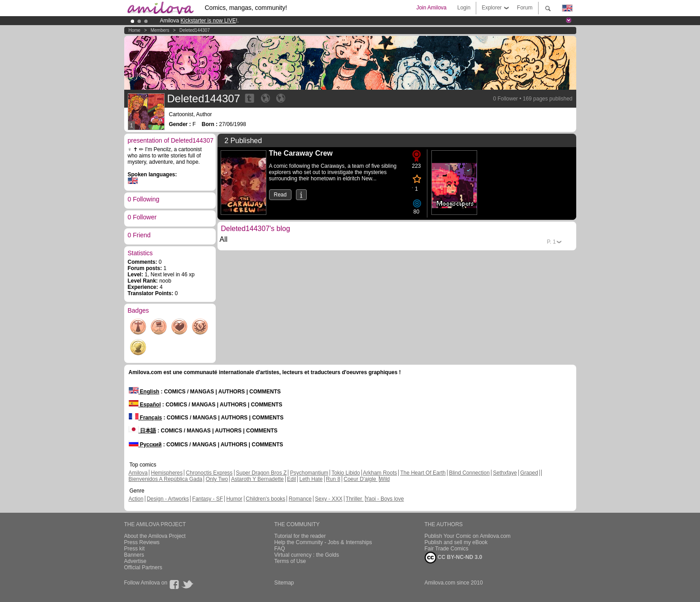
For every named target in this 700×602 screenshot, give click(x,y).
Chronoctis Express (209, 473)
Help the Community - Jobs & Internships (323, 542)
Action (136, 499)
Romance (300, 499)
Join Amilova (431, 8)
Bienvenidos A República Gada (166, 479)
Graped (529, 473)
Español (145, 405)
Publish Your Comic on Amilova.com (468, 536)
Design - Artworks (168, 499)
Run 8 (333, 479)
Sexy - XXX (328, 499)
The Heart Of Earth (423, 473)
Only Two (217, 479)
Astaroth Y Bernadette (257, 479)
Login (464, 8)
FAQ (280, 549)
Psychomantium (309, 473)
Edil (291, 479)
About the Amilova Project (155, 536)
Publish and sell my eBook (456, 542)
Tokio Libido (346, 473)
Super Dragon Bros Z (261, 473)
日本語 (142, 431)
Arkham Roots (380, 473)
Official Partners (143, 567)
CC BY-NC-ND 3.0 (454, 558)
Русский (145, 445)
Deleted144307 (195, 30)
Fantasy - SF (208, 499)
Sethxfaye (505, 473)
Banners (134, 555)
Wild (385, 479)
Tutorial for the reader (300, 536)
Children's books (265, 499)
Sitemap (284, 583)
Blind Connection (469, 473)
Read (280, 195)
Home (135, 30)
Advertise (135, 561)
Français (146, 418)
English (144, 392)
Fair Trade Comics (447, 549)
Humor (235, 499)
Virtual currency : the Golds (307, 555)
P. (552, 242)
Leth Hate (311, 479)
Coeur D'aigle (361, 479)
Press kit (135, 549)
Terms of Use (290, 561)
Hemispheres (167, 473)
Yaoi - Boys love (385, 499)
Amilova (138, 473)
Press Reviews (142, 542)
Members (160, 30)
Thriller (355, 499)
